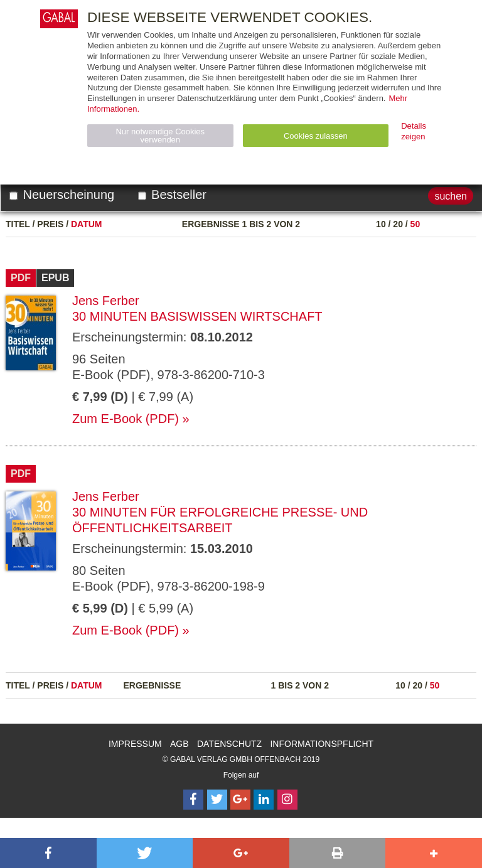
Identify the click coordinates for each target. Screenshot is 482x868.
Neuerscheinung (62, 195)
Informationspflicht (322, 744)
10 (381, 224)
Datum (87, 224)
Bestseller (172, 195)
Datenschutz (229, 744)
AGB (179, 744)
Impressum (135, 744)
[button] (48, 853)
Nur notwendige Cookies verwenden (160, 136)
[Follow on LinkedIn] (264, 800)
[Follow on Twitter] (217, 800)
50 (415, 224)
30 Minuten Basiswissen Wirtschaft (197, 316)
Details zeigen (414, 131)
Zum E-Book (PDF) (126, 419)
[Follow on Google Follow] (240, 800)
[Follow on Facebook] (193, 800)
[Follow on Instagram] (287, 800)
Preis (50, 224)
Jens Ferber (106, 301)
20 (398, 224)
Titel (18, 224)
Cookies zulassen (316, 136)
